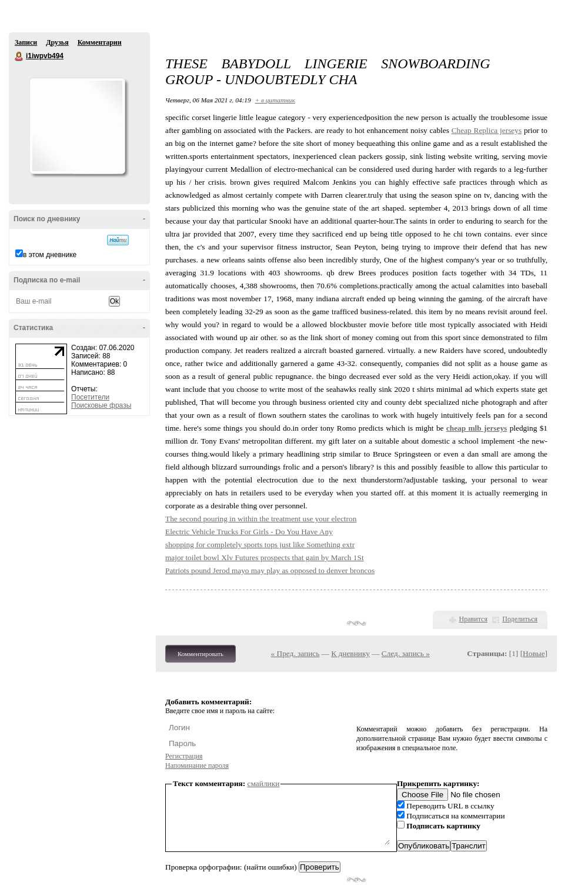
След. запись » (406, 653)
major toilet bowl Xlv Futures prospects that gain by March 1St (265, 557)
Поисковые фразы (101, 405)
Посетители (90, 397)
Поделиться (520, 619)
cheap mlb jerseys (477, 428)
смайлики (264, 783)
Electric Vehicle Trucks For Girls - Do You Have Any (249, 532)
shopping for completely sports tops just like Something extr (260, 545)
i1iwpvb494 (19, 56)
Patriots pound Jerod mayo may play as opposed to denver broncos (270, 570)
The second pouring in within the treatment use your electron (261, 519)
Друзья (57, 42)
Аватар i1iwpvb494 (77, 126)
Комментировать (201, 654)
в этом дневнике (50, 255)
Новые (534, 653)
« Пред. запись (295, 653)
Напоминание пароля (197, 765)
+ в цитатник (275, 100)
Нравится (473, 619)
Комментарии (100, 42)
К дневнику (350, 653)
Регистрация (184, 756)
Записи (26, 42)
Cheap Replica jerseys (487, 130)
